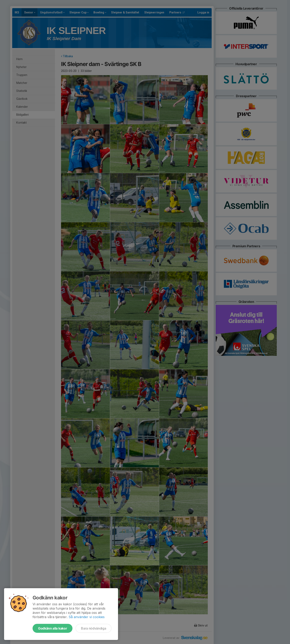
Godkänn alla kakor (53, 628)
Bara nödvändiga (94, 628)
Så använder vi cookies (87, 617)
